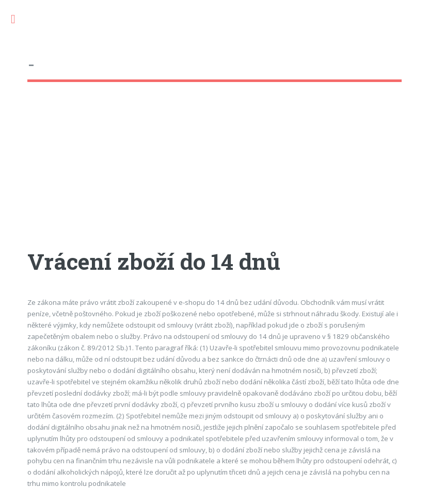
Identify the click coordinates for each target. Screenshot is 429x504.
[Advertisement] (214, 175)
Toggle (19, 19)
